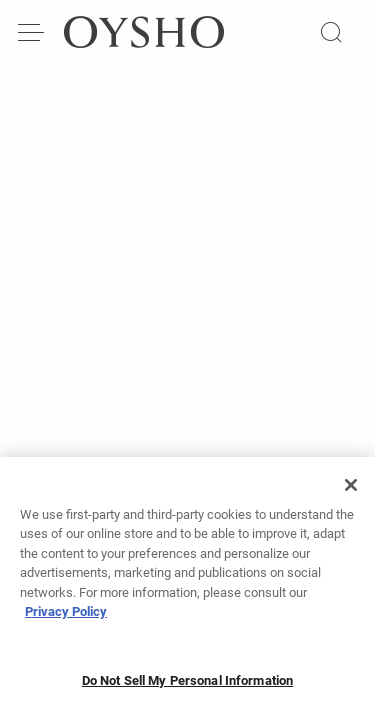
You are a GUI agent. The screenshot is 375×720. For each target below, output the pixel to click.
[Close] (351, 491)
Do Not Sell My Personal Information (188, 686)
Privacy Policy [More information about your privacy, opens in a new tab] (66, 617)
